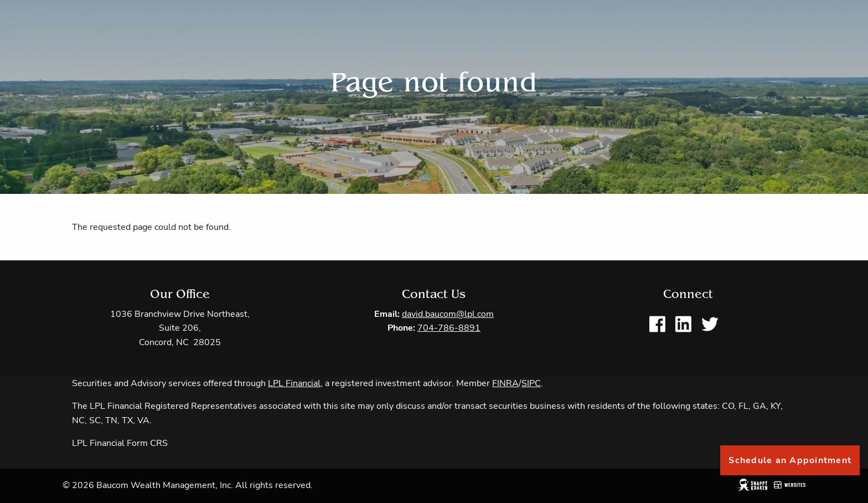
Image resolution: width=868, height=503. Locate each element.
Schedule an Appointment (790, 460)
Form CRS (147, 444)
